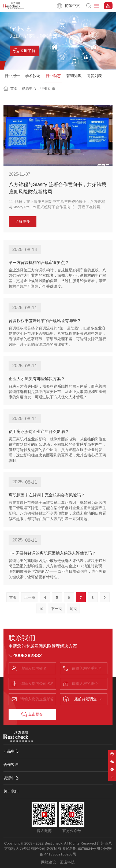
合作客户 (11, 765)
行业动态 (53, 76)
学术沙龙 (33, 76)
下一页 (57, 609)
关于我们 (11, 791)
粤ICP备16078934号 (79, 849)
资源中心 (30, 89)
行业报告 (12, 76)
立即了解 (24, 51)
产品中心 (11, 751)
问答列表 (94, 76)
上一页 (30, 598)
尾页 (73, 609)
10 (41, 609)
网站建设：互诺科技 (58, 862)
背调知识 (74, 76)
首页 (15, 89)
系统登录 (108, 6)
